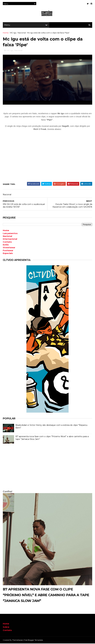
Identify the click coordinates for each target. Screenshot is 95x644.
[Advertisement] (47, 468)
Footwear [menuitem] (8, 251)
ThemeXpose (17, 640)
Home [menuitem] (6, 231)
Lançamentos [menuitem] (10, 234)
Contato (7, 631)
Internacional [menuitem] (10, 240)
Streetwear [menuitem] (9, 248)
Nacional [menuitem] (7, 237)
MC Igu (13, 33)
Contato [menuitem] (7, 242)
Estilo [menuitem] (6, 245)
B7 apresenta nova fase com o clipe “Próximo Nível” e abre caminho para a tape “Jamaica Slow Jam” (46, 595)
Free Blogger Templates (33, 640)
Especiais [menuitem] (8, 254)
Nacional (22, 33)
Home (6, 33)
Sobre (6, 627)
